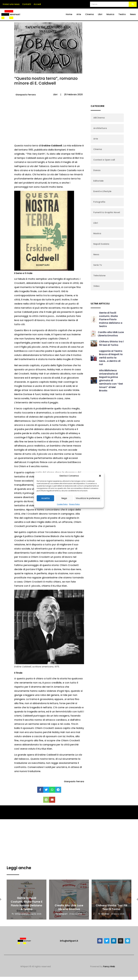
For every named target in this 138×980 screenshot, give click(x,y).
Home (69, 14)
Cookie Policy (62, 504)
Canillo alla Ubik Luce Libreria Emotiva (111, 334)
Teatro (122, 14)
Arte (79, 14)
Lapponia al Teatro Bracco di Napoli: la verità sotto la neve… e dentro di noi (111, 358)
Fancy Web (109, 966)
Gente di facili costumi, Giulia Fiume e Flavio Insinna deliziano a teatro (111, 319)
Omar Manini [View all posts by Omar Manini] (22, 914)
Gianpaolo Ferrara (26, 95)
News (133, 14)
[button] (100, 476)
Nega (64, 498)
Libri (100, 14)
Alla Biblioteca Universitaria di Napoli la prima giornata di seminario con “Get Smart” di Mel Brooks (111, 380)
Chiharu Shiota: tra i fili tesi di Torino (111, 343)
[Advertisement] (49, 122)
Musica (110, 14)
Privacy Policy (74, 504)
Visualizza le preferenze (88, 498)
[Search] (109, 4)
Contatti (27, 4)
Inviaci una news (11, 4)
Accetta (45, 498)
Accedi (37, 4)
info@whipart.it (69, 941)
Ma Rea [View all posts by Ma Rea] (105, 914)
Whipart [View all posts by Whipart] (63, 914)
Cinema (89, 14)
